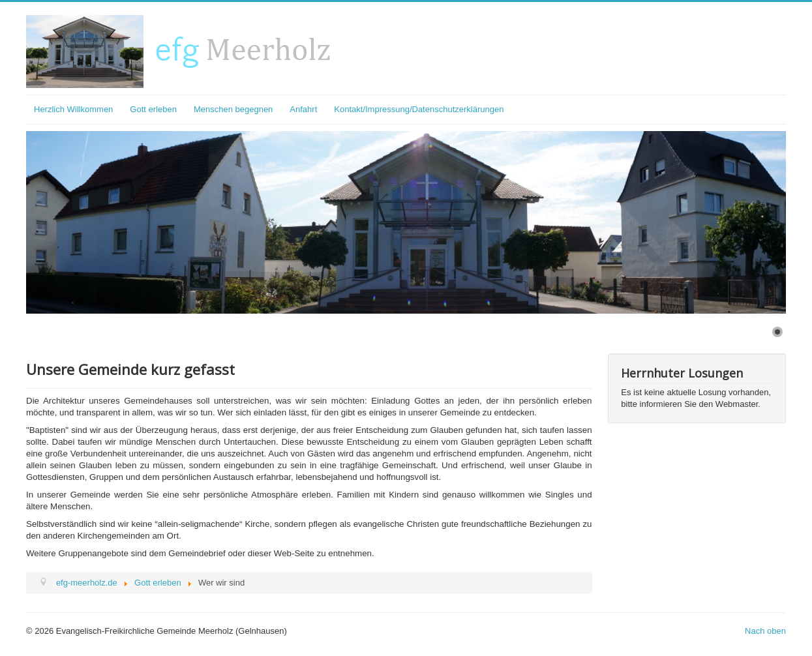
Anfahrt (303, 109)
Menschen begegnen (233, 109)
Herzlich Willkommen (73, 109)
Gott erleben (153, 109)
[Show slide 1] (777, 332)
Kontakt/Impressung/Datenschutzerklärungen (419, 109)
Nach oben (765, 631)
